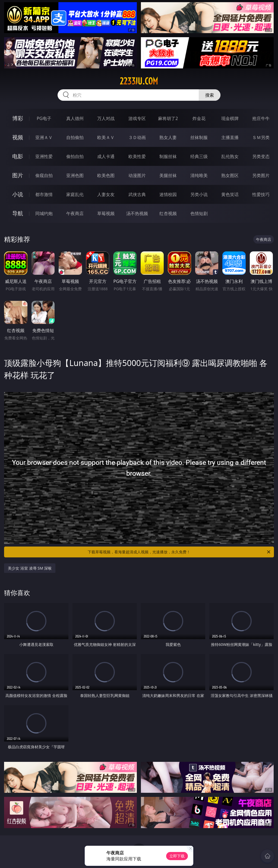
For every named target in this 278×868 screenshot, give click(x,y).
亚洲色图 (75, 175)
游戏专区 (137, 118)
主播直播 (230, 137)
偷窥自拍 (44, 175)
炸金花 (199, 118)
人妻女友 (106, 194)
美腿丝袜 (168, 175)
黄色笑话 (230, 194)
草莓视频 (106, 213)
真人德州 (75, 118)
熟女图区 (230, 175)
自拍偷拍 (75, 137)
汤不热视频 (137, 213)
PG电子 (44, 118)
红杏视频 (168, 213)
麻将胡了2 (168, 118)
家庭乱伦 (75, 194)
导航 (18, 213)
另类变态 (261, 156)
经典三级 (199, 156)
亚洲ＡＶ (44, 137)
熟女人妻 (168, 137)
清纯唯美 (199, 175)
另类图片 (261, 175)
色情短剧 (199, 213)
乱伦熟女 (230, 156)
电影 (18, 156)
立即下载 (177, 856)
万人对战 (106, 118)
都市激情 (44, 194)
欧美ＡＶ (106, 137)
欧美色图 (106, 175)
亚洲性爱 (44, 156)
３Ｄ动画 (137, 137)
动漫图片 (137, 175)
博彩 (18, 118)
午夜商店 (75, 213)
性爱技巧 (261, 194)
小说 (18, 194)
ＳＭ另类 (261, 137)
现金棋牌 (230, 118)
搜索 (210, 95)
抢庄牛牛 (261, 118)
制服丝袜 (168, 156)
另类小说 (199, 194)
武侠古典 (137, 194)
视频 (18, 137)
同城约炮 (44, 213)
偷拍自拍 (75, 156)
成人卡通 (106, 156)
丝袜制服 (199, 137)
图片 (18, 175)
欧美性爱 (137, 156)
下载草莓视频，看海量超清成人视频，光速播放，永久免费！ (179, 552)
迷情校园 (168, 194)
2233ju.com (139, 81)
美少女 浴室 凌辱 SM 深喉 (30, 568)
